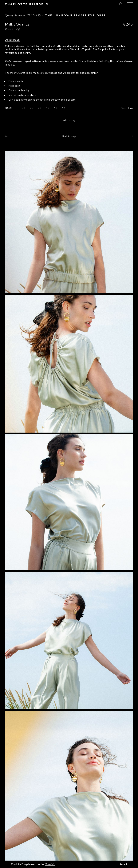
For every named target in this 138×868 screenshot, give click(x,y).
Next (132, 136)
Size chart (127, 108)
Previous (6, 136)
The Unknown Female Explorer (75, 15)
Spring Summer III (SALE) (23, 15)
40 (48, 108)
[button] (130, 4)
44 (64, 108)
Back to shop (69, 136)
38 (40, 108)
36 (32, 108)
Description (12, 40)
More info (50, 864)
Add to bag (69, 120)
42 (56, 108)
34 (24, 108)
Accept (123, 864)
